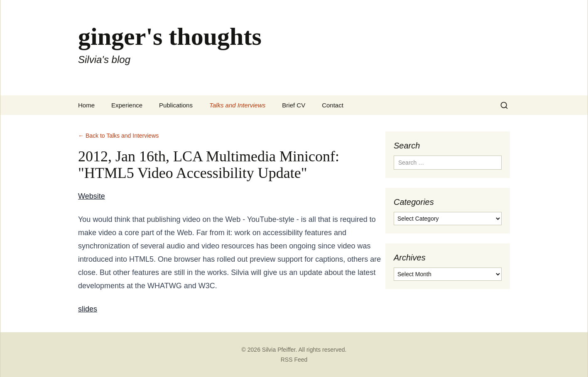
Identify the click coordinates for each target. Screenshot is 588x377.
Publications (176, 105)
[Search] (504, 105)
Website (92, 196)
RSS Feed (294, 360)
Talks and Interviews (237, 105)
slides (88, 309)
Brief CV (294, 105)
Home (86, 105)
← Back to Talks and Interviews (118, 136)
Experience (127, 105)
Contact (333, 105)
